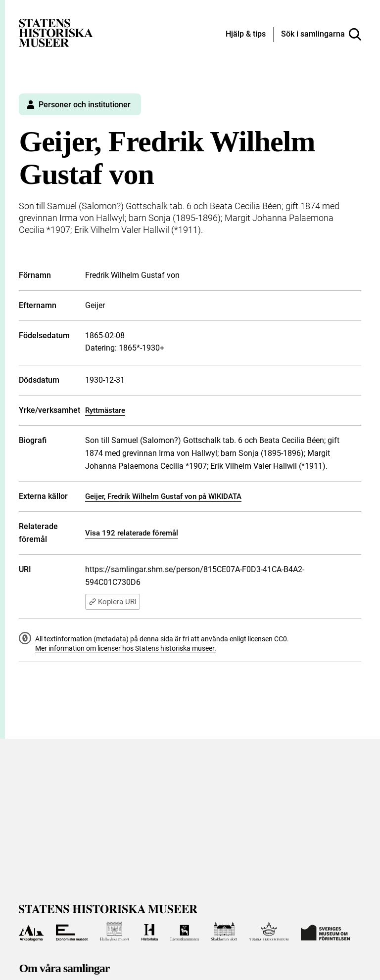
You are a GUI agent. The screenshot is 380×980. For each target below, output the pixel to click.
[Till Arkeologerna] (31, 932)
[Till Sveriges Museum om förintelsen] (325, 932)
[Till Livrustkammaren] (185, 932)
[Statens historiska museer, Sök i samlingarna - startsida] (56, 32)
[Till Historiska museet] (150, 932)
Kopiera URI (113, 602)
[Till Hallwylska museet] (115, 932)
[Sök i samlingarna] (321, 35)
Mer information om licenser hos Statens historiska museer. (126, 648)
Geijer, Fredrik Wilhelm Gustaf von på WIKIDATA (163, 496)
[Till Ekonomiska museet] (72, 932)
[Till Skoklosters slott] (224, 932)
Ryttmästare (105, 410)
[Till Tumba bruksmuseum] (269, 932)
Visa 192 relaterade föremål (132, 533)
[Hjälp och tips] (246, 35)
